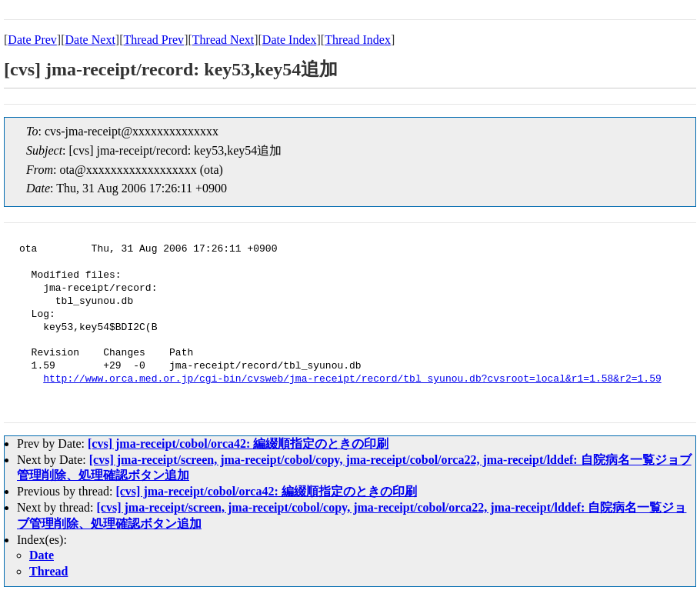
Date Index (290, 40)
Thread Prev (153, 40)
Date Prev (32, 40)
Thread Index (358, 40)
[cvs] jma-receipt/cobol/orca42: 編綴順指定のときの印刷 (238, 444)
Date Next (90, 40)
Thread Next (223, 40)
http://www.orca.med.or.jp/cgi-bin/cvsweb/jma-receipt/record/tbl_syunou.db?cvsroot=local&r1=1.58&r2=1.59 (352, 379)
